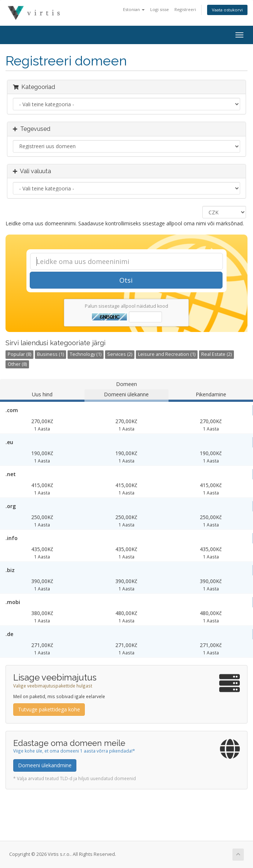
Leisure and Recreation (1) (167, 354)
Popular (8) (19, 354)
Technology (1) (86, 354)
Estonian (134, 9)
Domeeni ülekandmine (45, 765)
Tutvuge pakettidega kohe (49, 709)
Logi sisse (160, 9)
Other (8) (17, 364)
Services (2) (120, 354)
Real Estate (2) (216, 354)
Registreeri (185, 9)
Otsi (126, 280)
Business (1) (50, 354)
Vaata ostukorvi (227, 10)
